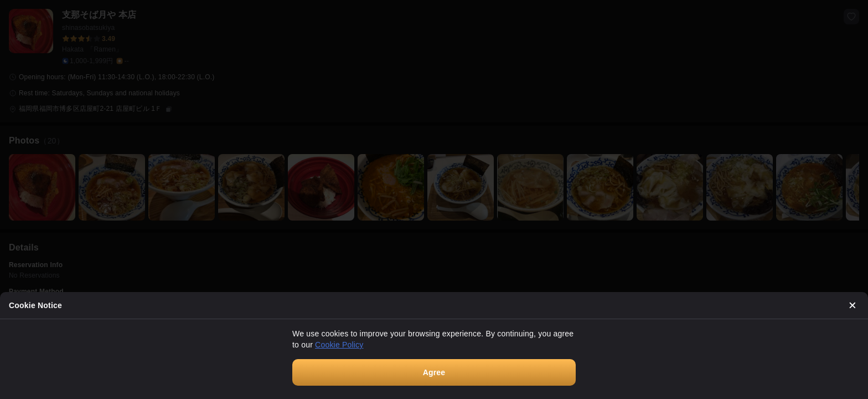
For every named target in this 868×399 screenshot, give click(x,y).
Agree (434, 372)
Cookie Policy (339, 345)
